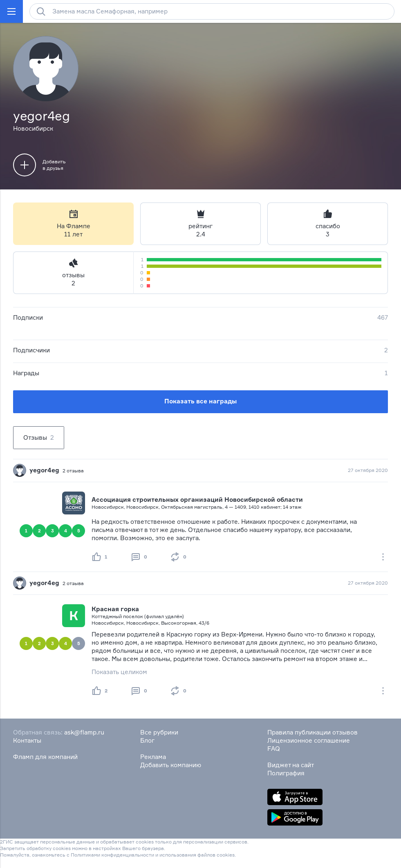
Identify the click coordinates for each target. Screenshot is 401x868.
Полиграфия (286, 773)
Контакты (27, 740)
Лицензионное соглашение (309, 740)
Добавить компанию (171, 765)
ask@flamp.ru (84, 732)
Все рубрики (159, 732)
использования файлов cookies (197, 855)
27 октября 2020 (368, 470)
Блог (147, 740)
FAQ (274, 749)
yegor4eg (44, 470)
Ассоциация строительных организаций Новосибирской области (197, 500)
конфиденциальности (128, 855)
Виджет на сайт (291, 765)
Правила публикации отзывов (313, 732)
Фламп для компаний (45, 757)
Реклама (153, 757)
